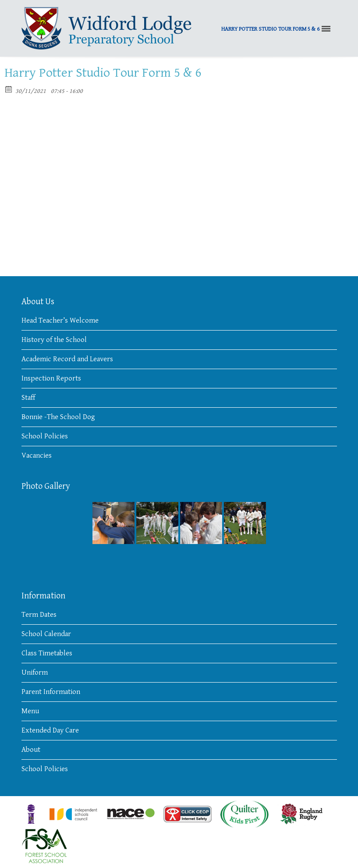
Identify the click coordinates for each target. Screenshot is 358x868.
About (31, 750)
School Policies (45, 436)
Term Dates (39, 615)
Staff (28, 398)
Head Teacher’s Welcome (60, 320)
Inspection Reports (51, 378)
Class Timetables (47, 653)
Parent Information (51, 692)
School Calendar (46, 634)
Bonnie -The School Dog (58, 417)
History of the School (54, 340)
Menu (30, 711)
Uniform (35, 672)
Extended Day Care (50, 730)
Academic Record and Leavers (67, 359)
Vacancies (37, 455)
